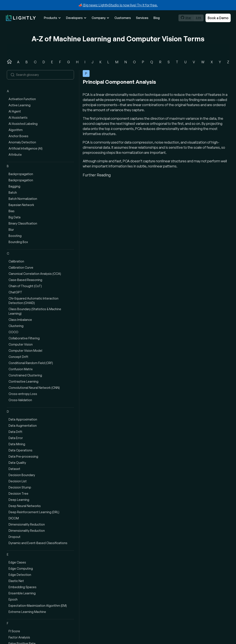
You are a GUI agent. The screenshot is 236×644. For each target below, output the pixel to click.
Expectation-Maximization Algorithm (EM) (38, 606)
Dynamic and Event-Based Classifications (38, 543)
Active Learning (20, 105)
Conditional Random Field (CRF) (31, 363)
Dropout (14, 537)
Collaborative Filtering (24, 338)
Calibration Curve (21, 267)
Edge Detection (20, 575)
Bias (12, 211)
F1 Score (14, 631)
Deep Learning (19, 500)
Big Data (14, 217)
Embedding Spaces (22, 587)
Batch (13, 192)
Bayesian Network (21, 205)
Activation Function (22, 99)
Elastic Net (16, 581)
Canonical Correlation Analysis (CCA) (35, 274)
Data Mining (17, 444)
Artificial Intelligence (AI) (25, 148)
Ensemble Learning (22, 593)
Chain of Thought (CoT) (25, 286)
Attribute (15, 155)
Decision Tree (18, 493)
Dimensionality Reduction (27, 524)
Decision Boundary (22, 475)
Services (142, 18)
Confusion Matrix (21, 369)
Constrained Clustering (25, 375)
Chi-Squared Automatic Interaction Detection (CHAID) (33, 301)
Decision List (18, 481)
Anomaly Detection (22, 142)
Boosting (15, 236)
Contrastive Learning (23, 381)
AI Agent (15, 111)
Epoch (13, 599)
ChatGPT (15, 292)
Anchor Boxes (18, 136)
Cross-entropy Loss (23, 394)
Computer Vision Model (25, 351)
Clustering (16, 326)
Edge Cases (17, 562)
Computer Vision (21, 344)
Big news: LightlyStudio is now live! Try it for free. (120, 5)
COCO (13, 332)
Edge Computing (21, 568)
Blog (157, 18)
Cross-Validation (20, 400)
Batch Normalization (23, 199)
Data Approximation (23, 419)
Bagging (14, 186)
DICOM (14, 518)
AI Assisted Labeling (23, 124)
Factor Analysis (19, 637)
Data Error (16, 438)
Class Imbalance (20, 320)
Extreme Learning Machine (27, 612)
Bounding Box (18, 242)
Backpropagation (21, 174)
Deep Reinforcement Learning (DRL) (34, 512)
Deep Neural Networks (25, 506)
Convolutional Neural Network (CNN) (34, 388)
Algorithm (16, 130)
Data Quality (17, 463)
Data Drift (15, 432)
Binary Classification (23, 223)
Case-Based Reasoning (25, 280)
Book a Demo (218, 18)
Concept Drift (18, 357)
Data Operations (20, 450)
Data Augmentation (23, 426)
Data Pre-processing (23, 456)
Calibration (16, 261)
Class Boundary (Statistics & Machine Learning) (35, 311)
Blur (11, 230)
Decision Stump (20, 487)
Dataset (14, 469)
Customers (123, 18)
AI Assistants (18, 117)
